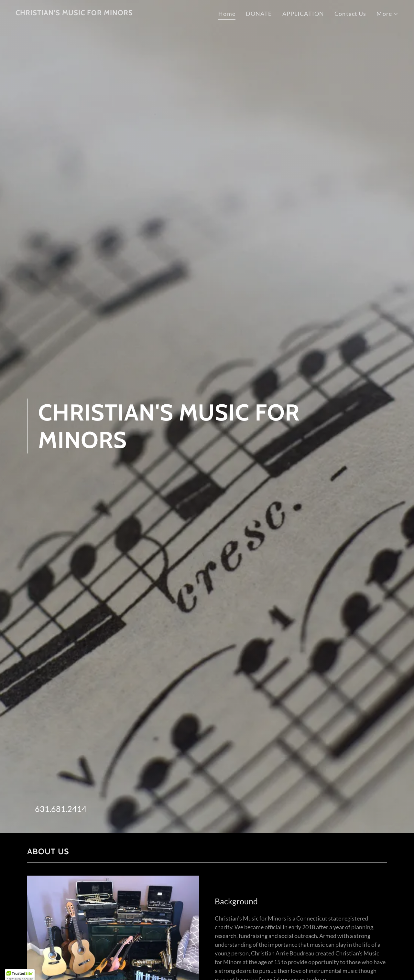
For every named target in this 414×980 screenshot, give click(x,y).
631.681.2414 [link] (61, 809)
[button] (387, 14)
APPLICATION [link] (303, 14)
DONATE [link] (259, 14)
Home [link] (227, 14)
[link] (74, 13)
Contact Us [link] (350, 14)
